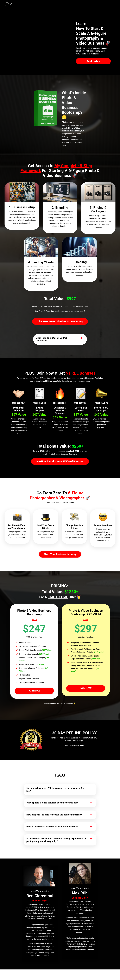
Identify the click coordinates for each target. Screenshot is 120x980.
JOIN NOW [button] (34, 696)
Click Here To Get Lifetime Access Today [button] (60, 321)
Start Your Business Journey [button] (60, 559)
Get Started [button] (93, 61)
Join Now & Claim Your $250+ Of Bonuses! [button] (60, 462)
